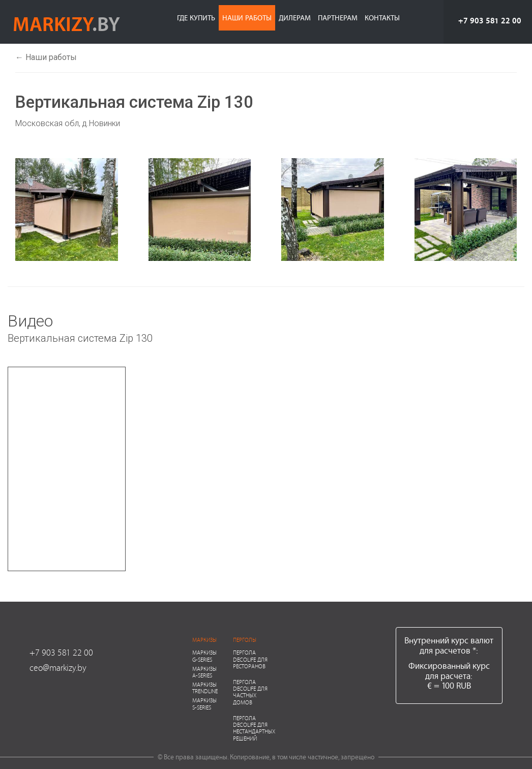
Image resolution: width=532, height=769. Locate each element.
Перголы (245, 640)
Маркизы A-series (204, 672)
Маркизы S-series (204, 703)
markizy (66, 23)
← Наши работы (46, 57)
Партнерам (338, 18)
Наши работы (247, 18)
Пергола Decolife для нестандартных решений (254, 728)
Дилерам (295, 18)
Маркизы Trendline (205, 688)
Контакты (382, 18)
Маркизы (204, 640)
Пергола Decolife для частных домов (250, 692)
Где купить (196, 18)
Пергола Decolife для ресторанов (250, 659)
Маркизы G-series (204, 656)
